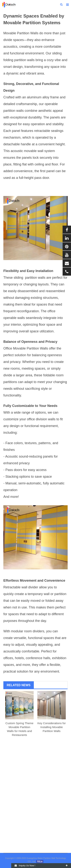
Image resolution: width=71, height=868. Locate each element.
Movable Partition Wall (20, 33)
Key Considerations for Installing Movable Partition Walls (52, 727)
